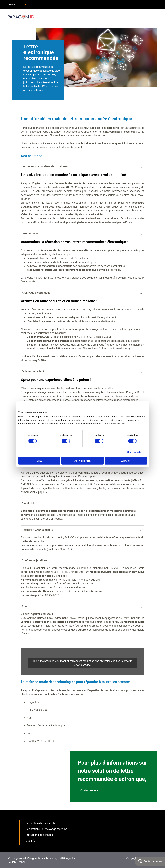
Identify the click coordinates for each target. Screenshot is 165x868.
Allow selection (82, 461)
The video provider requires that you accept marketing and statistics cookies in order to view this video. (82, 663)
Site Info (30, 841)
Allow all (126, 461)
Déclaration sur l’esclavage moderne (46, 829)
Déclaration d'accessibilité (41, 823)
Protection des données (39, 835)
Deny (39, 461)
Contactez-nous (89, 790)
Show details (134, 452)
